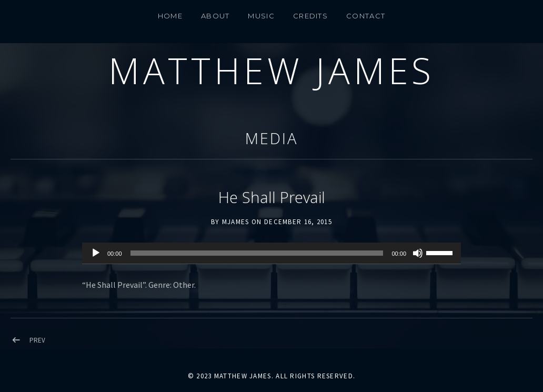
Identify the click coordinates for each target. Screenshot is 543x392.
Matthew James (271, 70)
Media (271, 138)
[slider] (257, 253)
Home (170, 16)
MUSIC (261, 16)
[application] (271, 254)
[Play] (96, 253)
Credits (310, 16)
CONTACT (366, 16)
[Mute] (418, 253)
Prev (37, 340)
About (215, 16)
